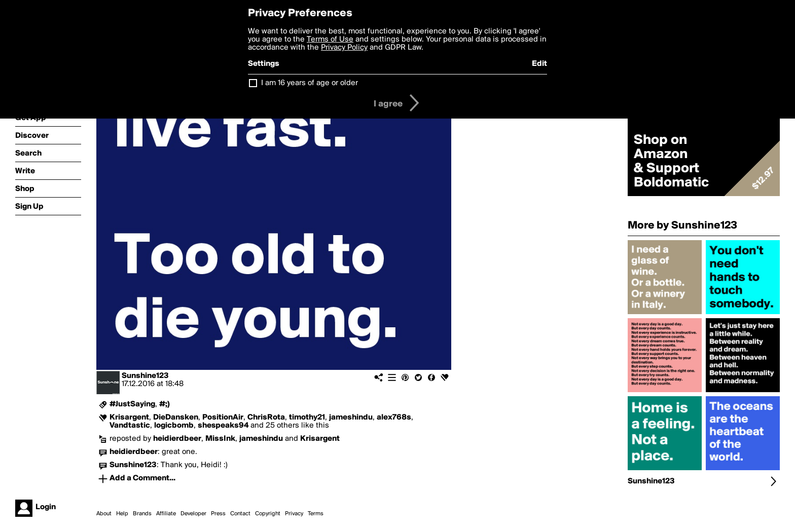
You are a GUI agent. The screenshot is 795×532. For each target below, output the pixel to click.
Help (122, 514)
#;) (165, 404)
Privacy (294, 514)
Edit (539, 64)
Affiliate (166, 514)
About (104, 514)
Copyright (268, 514)
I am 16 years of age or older (310, 83)
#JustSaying (132, 404)
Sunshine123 (145, 376)
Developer (193, 514)
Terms (316, 514)
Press (218, 514)
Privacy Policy (344, 48)
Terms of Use (330, 40)
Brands (142, 514)
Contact (240, 514)
